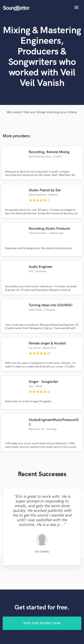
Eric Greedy (42, 552)
